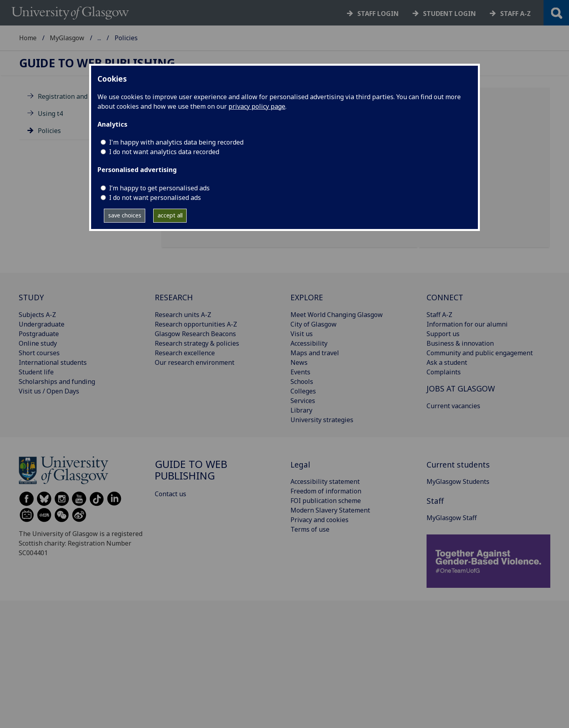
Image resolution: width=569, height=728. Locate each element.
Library (301, 410)
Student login (449, 14)
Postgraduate (39, 334)
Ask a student (447, 362)
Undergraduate (42, 324)
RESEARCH (174, 297)
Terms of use (310, 529)
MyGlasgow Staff (123, 38)
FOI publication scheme (326, 501)
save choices (125, 215)
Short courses (39, 353)
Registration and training (76, 96)
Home (28, 38)
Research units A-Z (183, 315)
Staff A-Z (439, 315)
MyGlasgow (67, 38)
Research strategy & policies (197, 343)
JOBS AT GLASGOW (461, 388)
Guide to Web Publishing (97, 63)
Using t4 (50, 114)
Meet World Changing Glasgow (337, 315)
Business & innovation (460, 343)
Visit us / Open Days (49, 391)
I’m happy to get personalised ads (159, 188)
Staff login (378, 14)
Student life (36, 372)
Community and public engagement (480, 353)
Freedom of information (326, 491)
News (299, 362)
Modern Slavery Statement (330, 510)
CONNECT (445, 297)
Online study (38, 343)
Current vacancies (453, 406)
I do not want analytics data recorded (164, 152)
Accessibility (309, 343)
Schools (302, 382)
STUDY (31, 297)
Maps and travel (315, 353)
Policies (49, 131)
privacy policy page (257, 106)
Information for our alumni (467, 324)
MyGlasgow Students (458, 481)
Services (303, 401)
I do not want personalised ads (155, 198)
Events (300, 372)
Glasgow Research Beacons (195, 334)
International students (53, 362)
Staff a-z (515, 14)
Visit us (302, 334)
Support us (443, 334)
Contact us (171, 494)
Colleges (303, 391)
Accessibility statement (325, 481)
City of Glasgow (314, 324)
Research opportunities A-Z (196, 324)
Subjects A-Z (37, 315)
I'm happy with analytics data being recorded (176, 142)
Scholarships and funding (57, 382)
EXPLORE (307, 297)
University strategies (322, 420)
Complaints (444, 372)
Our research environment (195, 362)
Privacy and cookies (320, 520)
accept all (170, 215)
